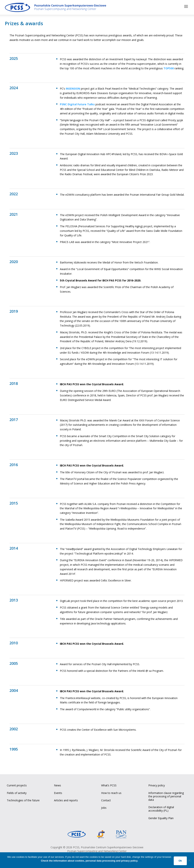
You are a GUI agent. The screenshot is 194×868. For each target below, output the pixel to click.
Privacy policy (157, 785)
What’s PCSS (109, 785)
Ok (180, 861)
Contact (106, 800)
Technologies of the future (23, 800)
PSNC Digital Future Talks (77, 104)
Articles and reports (66, 800)
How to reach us (111, 792)
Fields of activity (17, 792)
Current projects (17, 785)
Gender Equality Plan (161, 817)
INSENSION (73, 88)
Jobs (104, 807)
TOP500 (169, 67)
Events (58, 792)
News (57, 785)
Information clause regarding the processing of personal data (166, 796)
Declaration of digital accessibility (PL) (161, 808)
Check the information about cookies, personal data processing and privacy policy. (90, 861)
